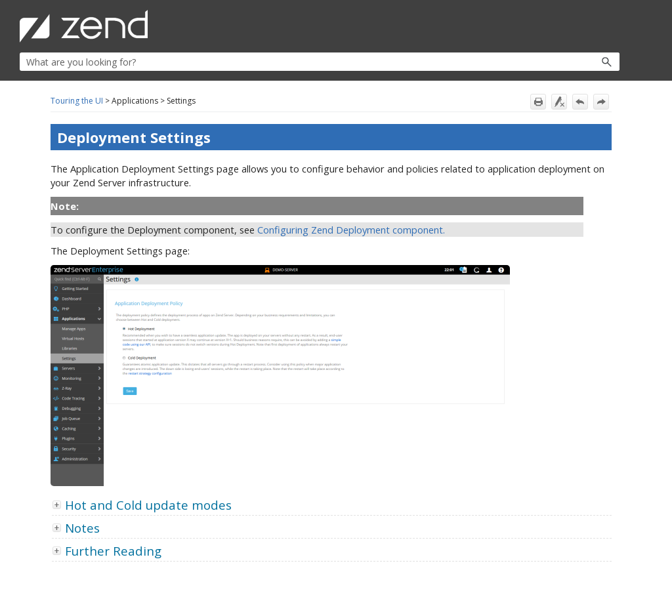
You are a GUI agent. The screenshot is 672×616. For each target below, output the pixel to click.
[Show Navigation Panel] (612, 26)
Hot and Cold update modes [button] (143, 505)
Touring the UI (77, 101)
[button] (578, 62)
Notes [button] (77, 528)
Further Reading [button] (108, 551)
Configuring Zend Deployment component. (351, 230)
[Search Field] (320, 62)
